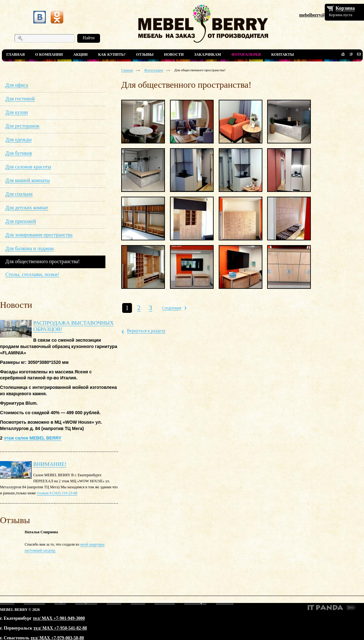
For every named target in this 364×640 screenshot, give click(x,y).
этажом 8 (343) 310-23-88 (57, 493)
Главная (127, 70)
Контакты (225, 602)
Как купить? (86, 602)
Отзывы (114, 602)
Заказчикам (165, 602)
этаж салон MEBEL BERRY (33, 438)
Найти (88, 38)
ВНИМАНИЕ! (50, 464)
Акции (60, 602)
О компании (34, 602)
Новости (138, 602)
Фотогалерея (154, 70)
